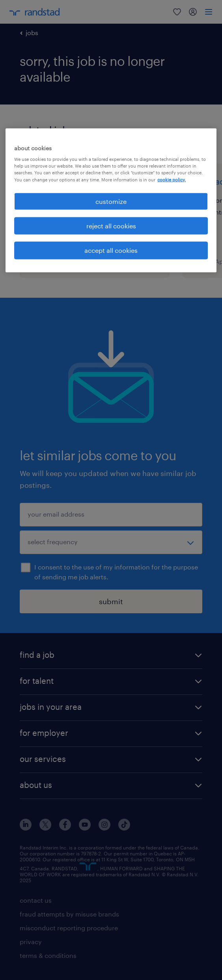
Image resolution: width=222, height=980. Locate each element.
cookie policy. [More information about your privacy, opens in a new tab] (172, 179)
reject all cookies (111, 226)
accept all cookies (111, 250)
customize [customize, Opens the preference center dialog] (111, 201)
